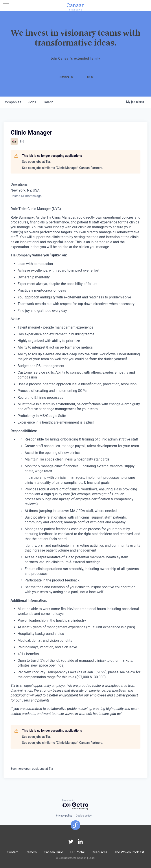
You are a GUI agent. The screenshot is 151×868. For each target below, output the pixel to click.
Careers (31, 853)
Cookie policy (84, 816)
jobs (32, 102)
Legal (92, 858)
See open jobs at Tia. (36, 162)
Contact (13, 853)
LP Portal (77, 853)
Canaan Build (53, 853)
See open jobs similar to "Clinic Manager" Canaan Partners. (63, 168)
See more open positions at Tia (32, 769)
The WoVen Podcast (129, 853)
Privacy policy (64, 816)
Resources (99, 853)
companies (12, 102)
